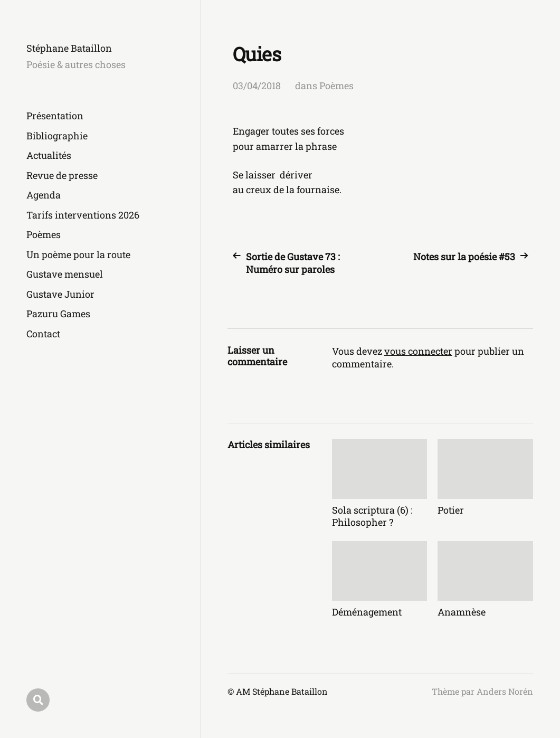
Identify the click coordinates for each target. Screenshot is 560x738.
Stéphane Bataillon (69, 48)
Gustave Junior (60, 294)
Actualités (49, 155)
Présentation (55, 116)
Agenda (44, 195)
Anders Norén (505, 691)
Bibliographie (57, 136)
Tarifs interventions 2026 (83, 215)
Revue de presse (62, 175)
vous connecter (418, 351)
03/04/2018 (257, 86)
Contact (43, 334)
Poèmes (44, 234)
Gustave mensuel (65, 274)
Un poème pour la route (78, 254)
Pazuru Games (58, 314)
